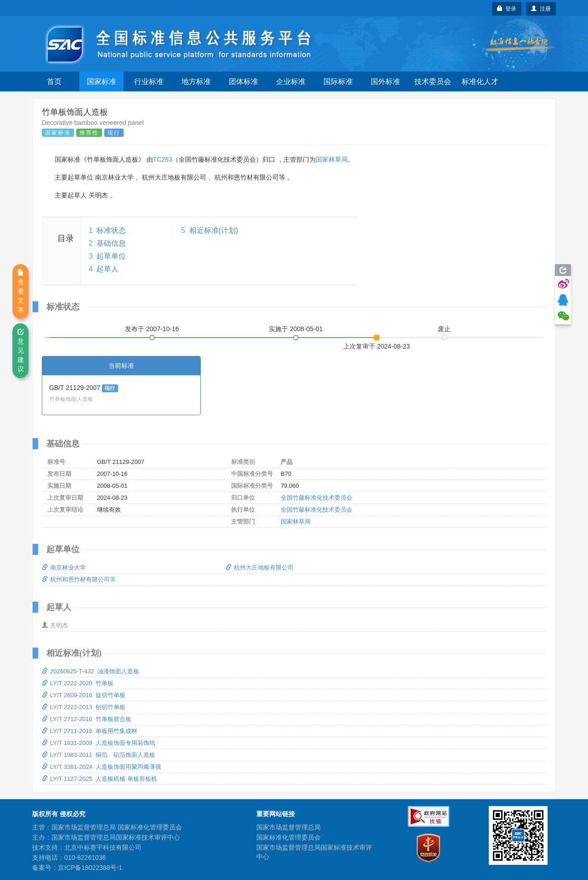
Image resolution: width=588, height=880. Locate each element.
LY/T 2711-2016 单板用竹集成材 (90, 731)
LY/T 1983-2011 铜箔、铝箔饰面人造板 (99, 755)
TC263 (163, 159)
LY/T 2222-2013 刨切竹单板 (84, 707)
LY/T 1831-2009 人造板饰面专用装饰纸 (99, 743)
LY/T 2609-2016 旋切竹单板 (84, 695)
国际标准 (338, 82)
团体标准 (243, 82)
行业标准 (149, 82)
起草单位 (111, 256)
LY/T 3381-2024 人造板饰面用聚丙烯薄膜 (102, 767)
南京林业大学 (64, 567)
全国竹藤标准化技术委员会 (317, 498)
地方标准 (196, 82)
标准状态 (111, 230)
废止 (444, 329)
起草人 (107, 269)
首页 (54, 82)
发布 (152, 329)
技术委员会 (433, 82)
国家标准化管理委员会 (288, 837)
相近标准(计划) (214, 230)
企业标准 (291, 82)
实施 (296, 329)
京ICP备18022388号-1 (90, 868)
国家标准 (102, 82)
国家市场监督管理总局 (288, 827)
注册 (541, 9)
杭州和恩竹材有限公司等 (79, 579)
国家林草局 (332, 159)
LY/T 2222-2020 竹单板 (78, 683)
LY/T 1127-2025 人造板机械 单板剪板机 (99, 779)
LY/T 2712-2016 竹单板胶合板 (87, 719)
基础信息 (111, 243)
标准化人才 (480, 82)
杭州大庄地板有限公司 (260, 567)
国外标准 (385, 82)
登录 (507, 9)
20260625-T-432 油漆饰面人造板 (90, 671)
